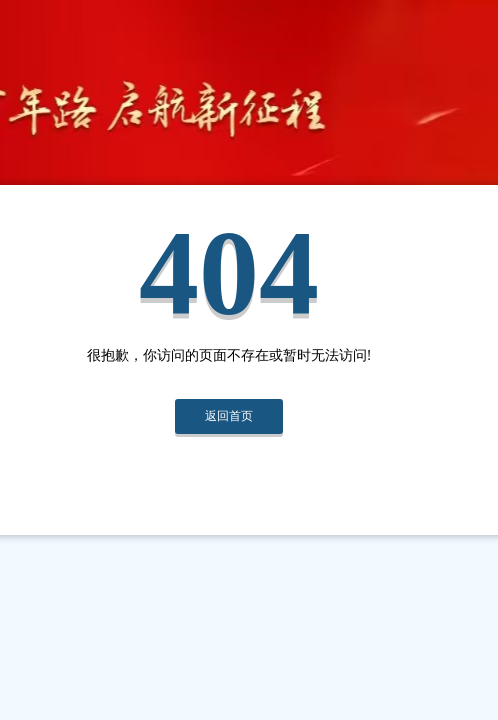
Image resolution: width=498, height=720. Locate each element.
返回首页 (229, 416)
